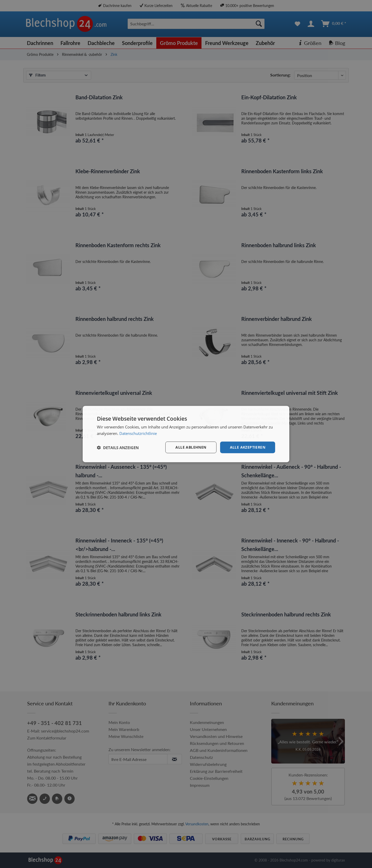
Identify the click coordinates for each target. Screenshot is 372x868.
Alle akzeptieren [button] (248, 447)
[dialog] (186, 434)
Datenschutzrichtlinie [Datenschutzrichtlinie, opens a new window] (138, 433)
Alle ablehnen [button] (191, 447)
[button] (118, 447)
